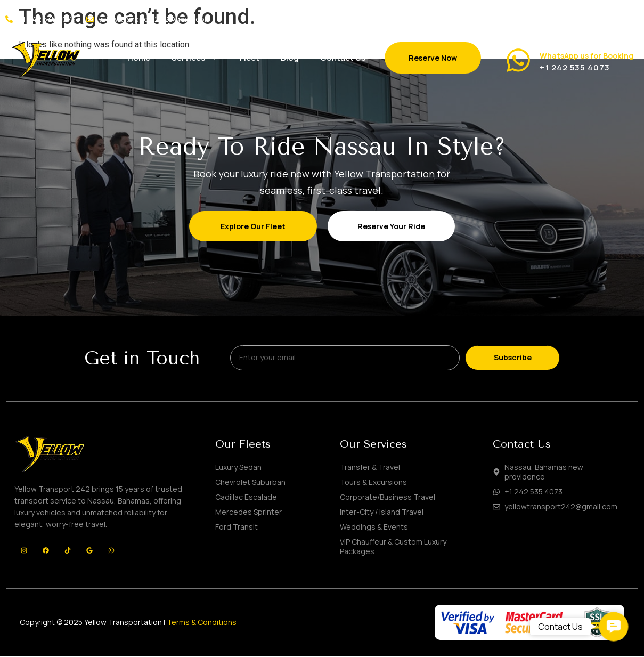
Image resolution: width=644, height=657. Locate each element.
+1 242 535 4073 (575, 67)
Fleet (250, 58)
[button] (614, 627)
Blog (290, 58)
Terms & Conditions (202, 624)
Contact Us (343, 58)
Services (195, 58)
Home (139, 58)
